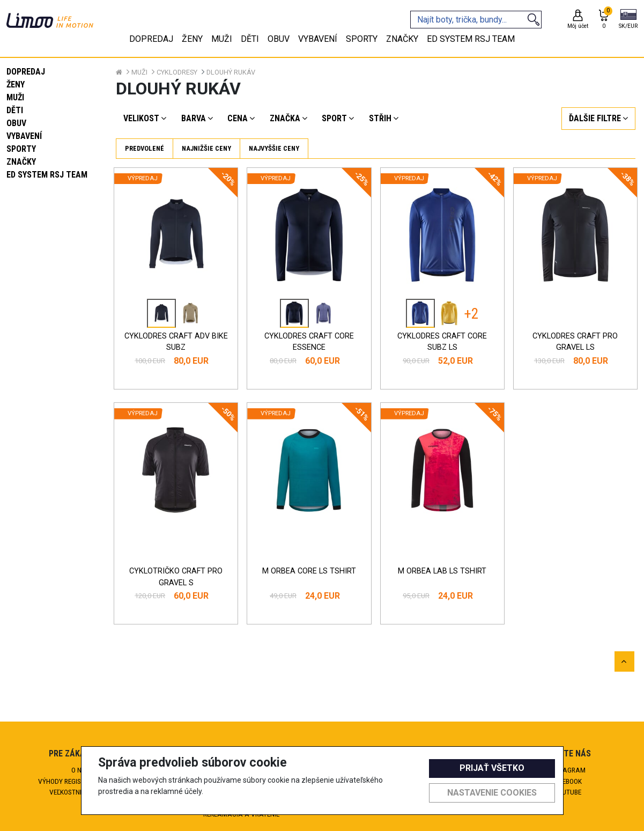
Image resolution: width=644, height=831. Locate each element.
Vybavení (24, 136)
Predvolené (145, 148)
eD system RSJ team (47, 175)
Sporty (21, 149)
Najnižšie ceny (206, 148)
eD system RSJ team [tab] (471, 39)
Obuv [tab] (279, 39)
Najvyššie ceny (274, 148)
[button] (628, 20)
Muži (15, 97)
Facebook (564, 781)
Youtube (564, 792)
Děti (15, 110)
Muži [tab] (222, 39)
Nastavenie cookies (492, 793)
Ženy (16, 84)
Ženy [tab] (192, 39)
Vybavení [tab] (318, 39)
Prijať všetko (492, 768)
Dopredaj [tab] (151, 39)
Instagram (564, 770)
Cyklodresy (177, 72)
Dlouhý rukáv (231, 72)
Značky (21, 162)
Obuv (16, 123)
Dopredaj (26, 72)
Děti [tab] (250, 39)
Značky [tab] (402, 39)
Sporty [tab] (362, 39)
